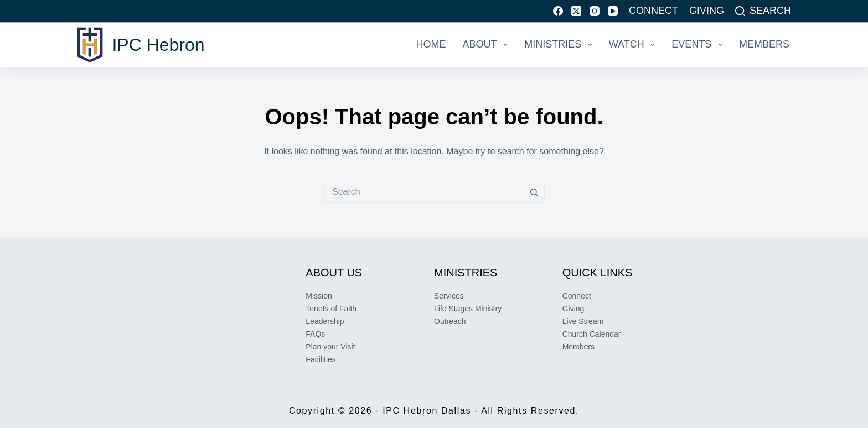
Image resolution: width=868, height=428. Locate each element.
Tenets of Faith (331, 309)
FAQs (315, 334)
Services (449, 296)
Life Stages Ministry (468, 309)
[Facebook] (558, 11)
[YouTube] (613, 11)
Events (699, 45)
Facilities (321, 359)
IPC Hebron (158, 45)
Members (764, 44)
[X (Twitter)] (576, 11)
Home (431, 44)
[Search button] (534, 192)
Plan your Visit (330, 347)
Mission (319, 296)
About (488, 45)
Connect (653, 11)
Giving (707, 11)
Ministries (560, 45)
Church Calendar (592, 334)
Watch (634, 45)
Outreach (450, 321)
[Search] (763, 11)
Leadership (325, 321)
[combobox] (423, 192)
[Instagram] (595, 11)
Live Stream (583, 321)
